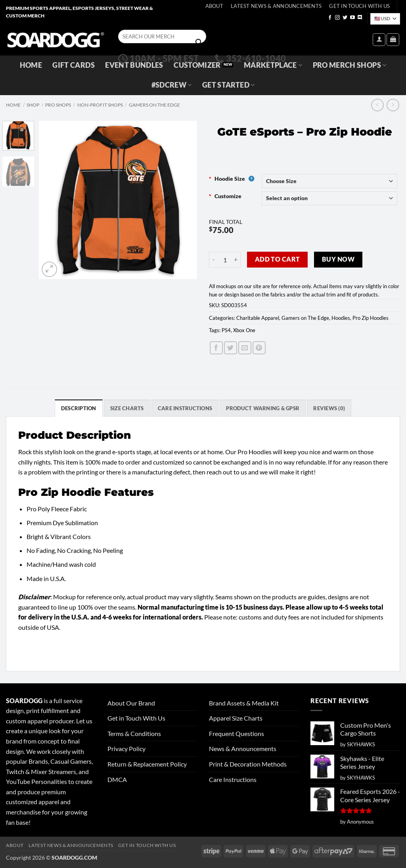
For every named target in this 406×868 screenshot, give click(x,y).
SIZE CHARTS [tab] (127, 408)
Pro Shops (58, 105)
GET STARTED (228, 85)
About (214, 6)
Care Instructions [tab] (185, 408)
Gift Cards (74, 65)
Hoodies (341, 318)
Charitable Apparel (258, 318)
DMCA (117, 779)
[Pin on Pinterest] (259, 348)
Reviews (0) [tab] (329, 408)
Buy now (338, 259)
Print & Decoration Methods (248, 764)
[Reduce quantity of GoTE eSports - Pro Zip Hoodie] (214, 260)
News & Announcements (243, 749)
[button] (379, 40)
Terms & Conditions (134, 733)
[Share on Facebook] (216, 348)
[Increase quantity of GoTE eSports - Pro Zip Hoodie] (236, 260)
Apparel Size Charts (236, 718)
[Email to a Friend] (245, 348)
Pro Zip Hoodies (371, 318)
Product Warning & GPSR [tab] (263, 408)
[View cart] (393, 40)
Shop (33, 105)
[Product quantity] (225, 260)
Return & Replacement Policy (147, 764)
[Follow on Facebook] (330, 18)
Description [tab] (79, 408)
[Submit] (199, 42)
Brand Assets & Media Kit (244, 703)
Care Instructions (233, 779)
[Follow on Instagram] (337, 18)
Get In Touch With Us (359, 6)
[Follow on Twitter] (345, 18)
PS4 (226, 330)
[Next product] (377, 105)
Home (31, 65)
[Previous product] (393, 105)
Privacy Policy (126, 749)
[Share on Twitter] (231, 348)
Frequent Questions (237, 733)
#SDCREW (172, 85)
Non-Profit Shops (100, 105)
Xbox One (244, 330)
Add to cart (278, 259)
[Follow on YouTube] (352, 18)
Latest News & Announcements (276, 6)
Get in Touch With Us (136, 718)
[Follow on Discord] (360, 18)
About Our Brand (131, 703)
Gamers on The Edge (154, 105)
